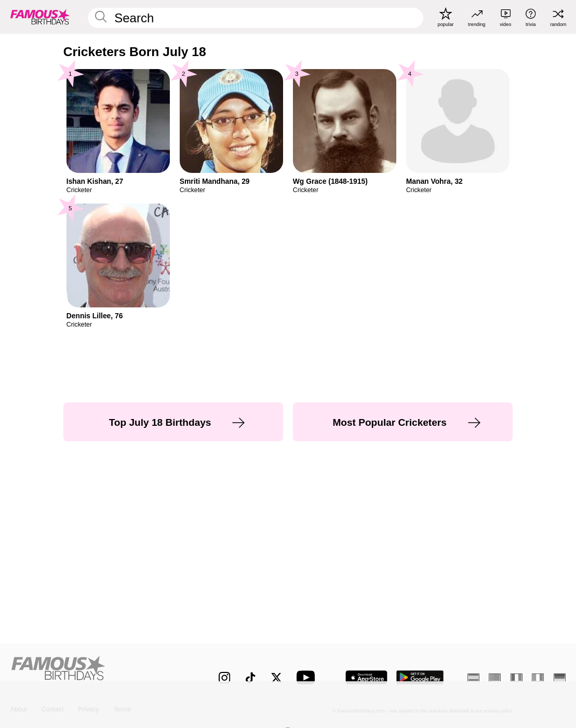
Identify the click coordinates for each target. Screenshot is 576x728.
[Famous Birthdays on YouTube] (308, 677)
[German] (560, 677)
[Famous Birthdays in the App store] (366, 677)
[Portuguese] (495, 677)
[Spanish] (473, 677)
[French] (517, 677)
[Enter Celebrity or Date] (255, 18)
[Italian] (538, 677)
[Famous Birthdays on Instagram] (224, 678)
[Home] (98, 671)
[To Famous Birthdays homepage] (40, 17)
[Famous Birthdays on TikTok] (250, 678)
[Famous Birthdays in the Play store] (420, 677)
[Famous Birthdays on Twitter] (276, 678)
